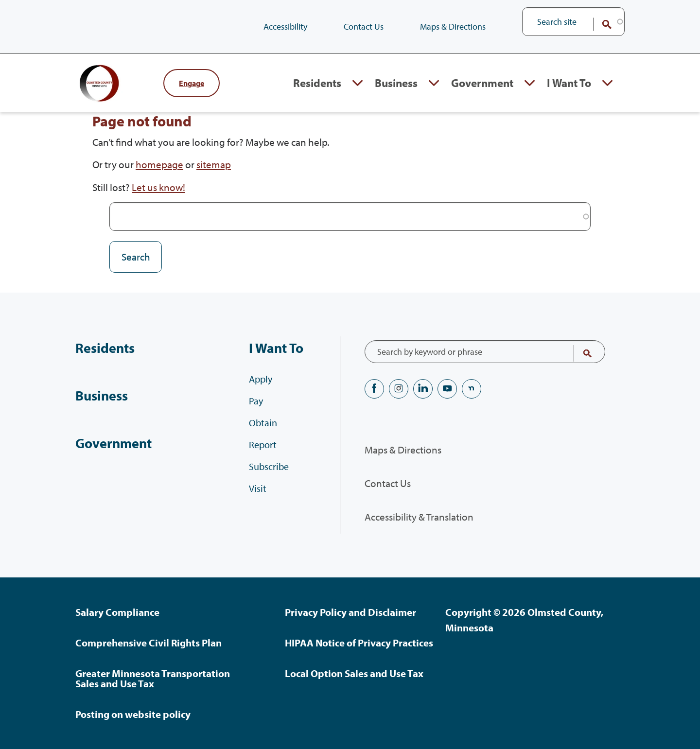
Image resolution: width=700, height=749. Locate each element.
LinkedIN (423, 389)
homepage (159, 184)
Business (99, 395)
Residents (102, 348)
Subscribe (271, 483)
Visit (260, 505)
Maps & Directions (453, 26)
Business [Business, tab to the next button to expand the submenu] (381, 93)
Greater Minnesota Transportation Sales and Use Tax (153, 678)
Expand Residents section (340, 93)
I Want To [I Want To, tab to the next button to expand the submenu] (566, 93)
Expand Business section (422, 93)
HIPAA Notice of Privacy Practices (359, 643)
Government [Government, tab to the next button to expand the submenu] (473, 93)
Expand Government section (525, 93)
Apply (263, 396)
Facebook (374, 389)
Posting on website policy (133, 714)
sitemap (214, 184)
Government (110, 443)
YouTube (447, 389)
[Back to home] (114, 93)
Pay (258, 418)
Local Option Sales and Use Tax (354, 673)
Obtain (265, 440)
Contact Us (364, 26)
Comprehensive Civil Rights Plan (149, 643)
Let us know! (158, 207)
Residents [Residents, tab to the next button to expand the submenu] (296, 93)
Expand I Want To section (607, 93)
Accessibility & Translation (419, 517)
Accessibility (285, 26)
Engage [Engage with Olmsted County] (192, 93)
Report (265, 462)
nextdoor (472, 389)
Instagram (399, 389)
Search (600, 24)
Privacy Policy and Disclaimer (350, 612)
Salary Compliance (117, 612)
